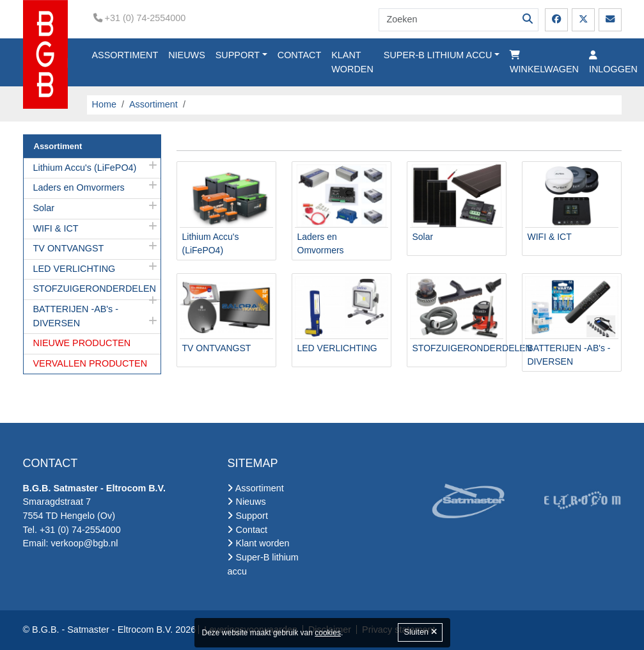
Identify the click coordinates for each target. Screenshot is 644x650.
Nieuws (187, 55)
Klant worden (352, 62)
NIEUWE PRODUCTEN (82, 343)
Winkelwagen (544, 62)
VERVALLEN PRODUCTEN (90, 363)
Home (104, 104)
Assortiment (125, 55)
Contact (299, 55)
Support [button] (238, 55)
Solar (44, 208)
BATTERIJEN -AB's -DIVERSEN (76, 316)
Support (247, 516)
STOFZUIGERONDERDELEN (95, 289)
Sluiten (420, 632)
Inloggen (613, 62)
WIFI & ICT (56, 228)
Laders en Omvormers (79, 187)
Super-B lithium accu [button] (438, 55)
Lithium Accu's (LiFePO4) (85, 168)
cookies (328, 633)
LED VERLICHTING (75, 269)
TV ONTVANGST (69, 248)
